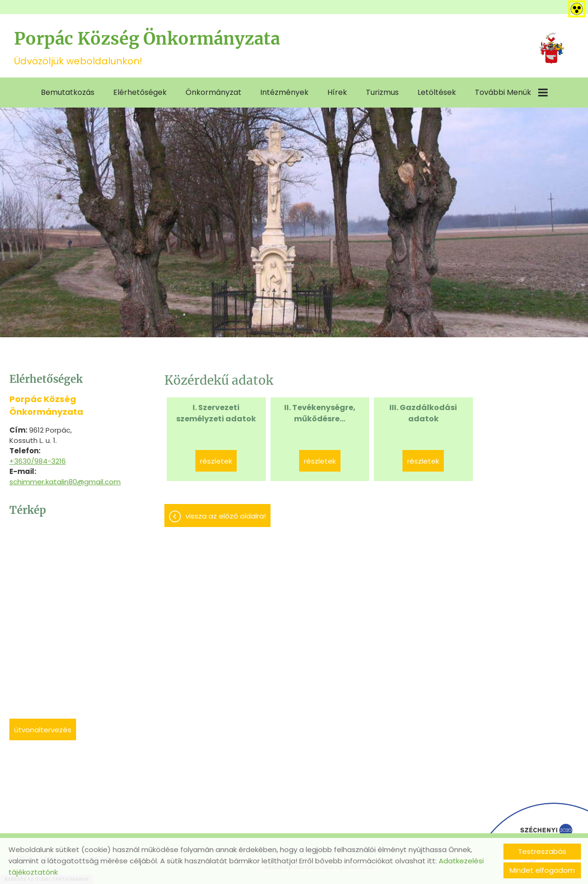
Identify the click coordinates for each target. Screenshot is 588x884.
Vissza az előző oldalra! (226, 516)
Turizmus (382, 92)
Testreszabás (542, 851)
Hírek (337, 92)
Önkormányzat (213, 92)
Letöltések (437, 92)
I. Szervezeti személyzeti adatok (216, 413)
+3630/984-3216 (38, 461)
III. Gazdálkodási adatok (423, 413)
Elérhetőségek (140, 92)
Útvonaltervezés (43, 730)
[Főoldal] (552, 48)
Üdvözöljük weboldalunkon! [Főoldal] (147, 48)
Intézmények (284, 92)
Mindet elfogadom (542, 870)
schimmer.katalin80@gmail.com (65, 482)
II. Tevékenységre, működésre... (320, 413)
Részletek (216, 461)
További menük (511, 92)
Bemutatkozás (68, 92)
